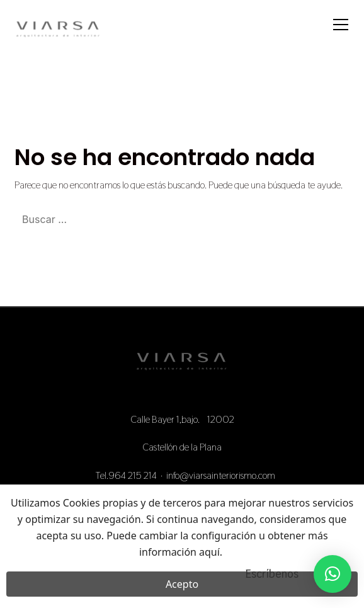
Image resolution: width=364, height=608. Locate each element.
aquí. (211, 555)
